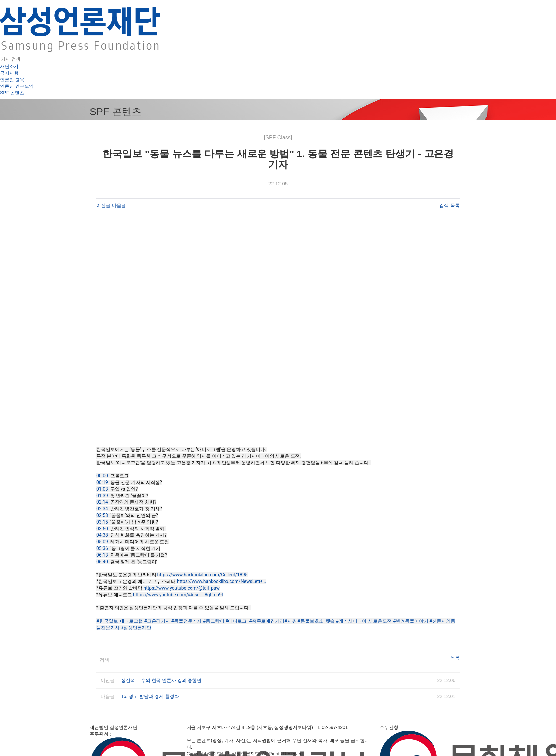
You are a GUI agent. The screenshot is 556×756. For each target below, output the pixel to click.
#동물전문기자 (187, 621)
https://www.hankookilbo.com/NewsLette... (222, 581)
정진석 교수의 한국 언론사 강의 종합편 (161, 680)
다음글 (119, 205)
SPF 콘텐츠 (12, 93)
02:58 (102, 515)
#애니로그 (236, 621)
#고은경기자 (157, 621)
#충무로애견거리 (267, 621)
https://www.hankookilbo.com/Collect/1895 (202, 575)
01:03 (102, 489)
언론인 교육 (12, 80)
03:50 (102, 529)
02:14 (102, 502)
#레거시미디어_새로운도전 (364, 621)
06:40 (102, 562)
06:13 (102, 555)
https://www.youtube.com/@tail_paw (181, 588)
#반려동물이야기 (411, 621)
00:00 (102, 476)
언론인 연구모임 (17, 86)
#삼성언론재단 (136, 628)
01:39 (102, 496)
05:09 (102, 542)
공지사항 (9, 73)
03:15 (102, 522)
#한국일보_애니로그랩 (120, 621)
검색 (444, 205)
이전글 (103, 205)
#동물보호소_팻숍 (316, 621)
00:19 (102, 482)
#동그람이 (214, 621)
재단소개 (9, 66)
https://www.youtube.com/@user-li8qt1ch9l (178, 595)
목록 (455, 205)
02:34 (102, 509)
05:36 (102, 548)
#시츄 (290, 621)
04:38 (102, 535)
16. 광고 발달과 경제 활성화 (150, 696)
